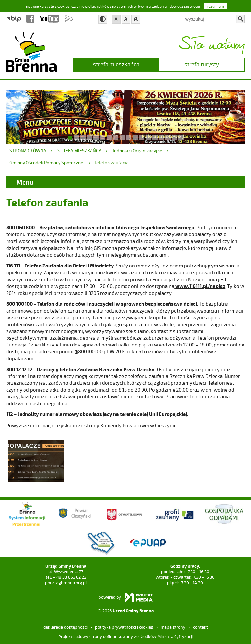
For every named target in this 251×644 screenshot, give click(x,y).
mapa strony (173, 627)
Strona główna (28, 150)
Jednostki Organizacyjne (137, 150)
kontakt (200, 627)
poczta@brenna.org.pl (66, 583)
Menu (25, 182)
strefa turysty (202, 64)
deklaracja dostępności (66, 627)
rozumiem (216, 6)
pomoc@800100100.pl (84, 351)
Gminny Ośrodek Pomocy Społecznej (47, 162)
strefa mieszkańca (116, 64)
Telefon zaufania (112, 162)
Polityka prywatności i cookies (124, 627)
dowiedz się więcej (185, 6)
